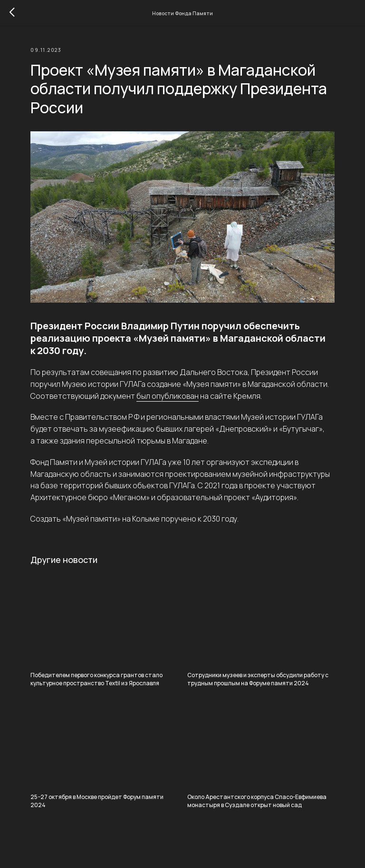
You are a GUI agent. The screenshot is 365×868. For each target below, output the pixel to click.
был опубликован (168, 396)
